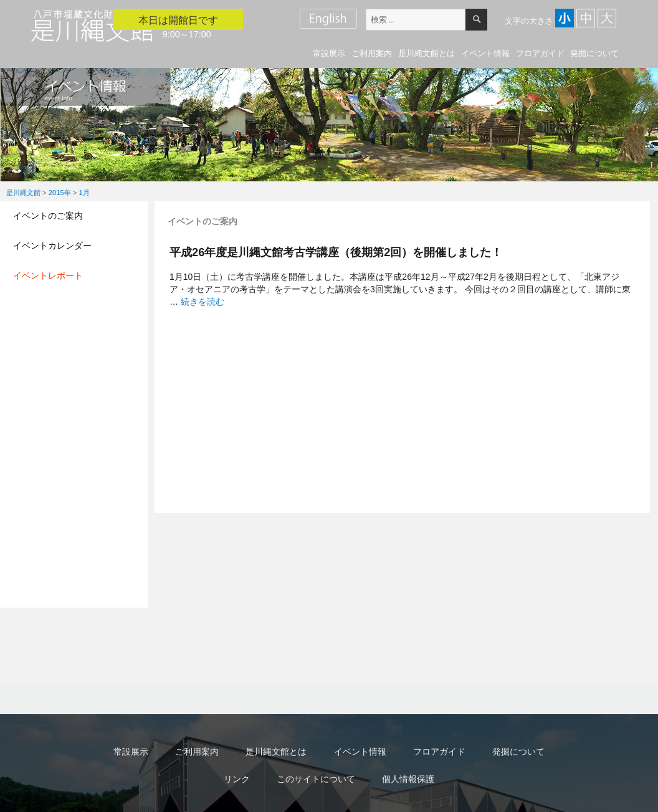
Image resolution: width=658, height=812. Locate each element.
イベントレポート (48, 275)
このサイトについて (316, 779)
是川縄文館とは (427, 53)
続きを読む (203, 302)
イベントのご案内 (48, 216)
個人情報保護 (408, 779)
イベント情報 (485, 53)
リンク (237, 779)
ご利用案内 (372, 53)
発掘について (594, 53)
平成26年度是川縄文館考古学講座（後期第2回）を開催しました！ (336, 252)
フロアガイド (540, 53)
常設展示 (329, 53)
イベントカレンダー (52, 246)
